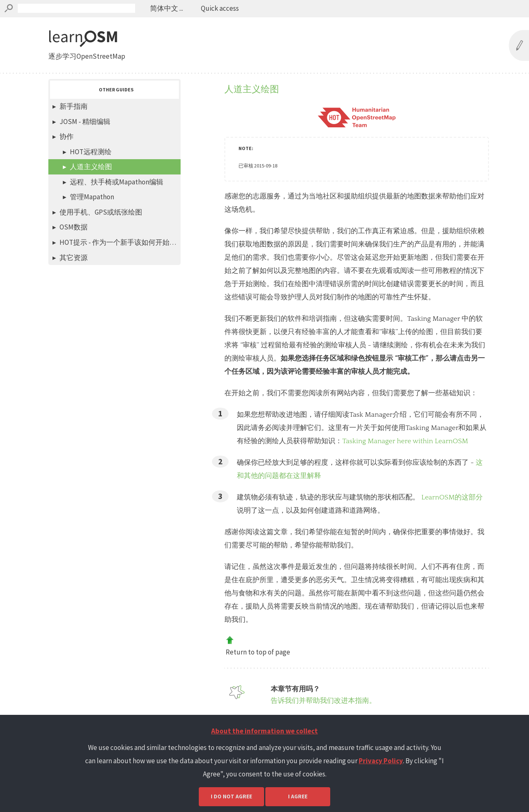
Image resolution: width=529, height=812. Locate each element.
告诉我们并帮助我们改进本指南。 (323, 700)
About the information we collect (264, 731)
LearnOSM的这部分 (452, 497)
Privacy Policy (381, 761)
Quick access (220, 8)
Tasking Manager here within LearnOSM (405, 441)
